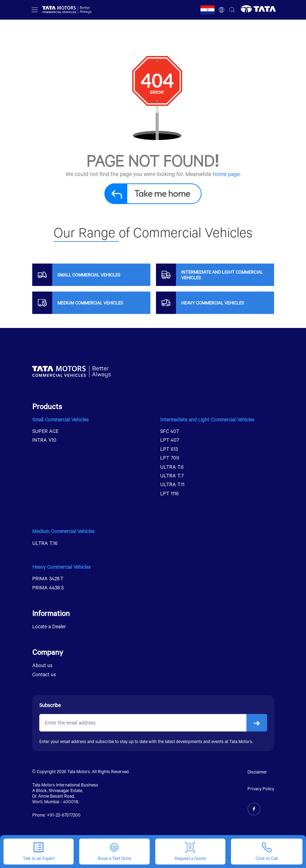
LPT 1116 (169, 493)
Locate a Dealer (49, 626)
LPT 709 (170, 458)
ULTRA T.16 (45, 543)
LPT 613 (169, 449)
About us (42, 665)
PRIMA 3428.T (48, 578)
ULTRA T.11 (172, 484)
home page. (227, 174)
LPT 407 (170, 440)
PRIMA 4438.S (48, 587)
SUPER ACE (45, 431)
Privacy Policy (261, 789)
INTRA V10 (44, 440)
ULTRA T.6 (172, 467)
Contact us (44, 674)
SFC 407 (169, 431)
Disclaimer (257, 772)
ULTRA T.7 (172, 475)
